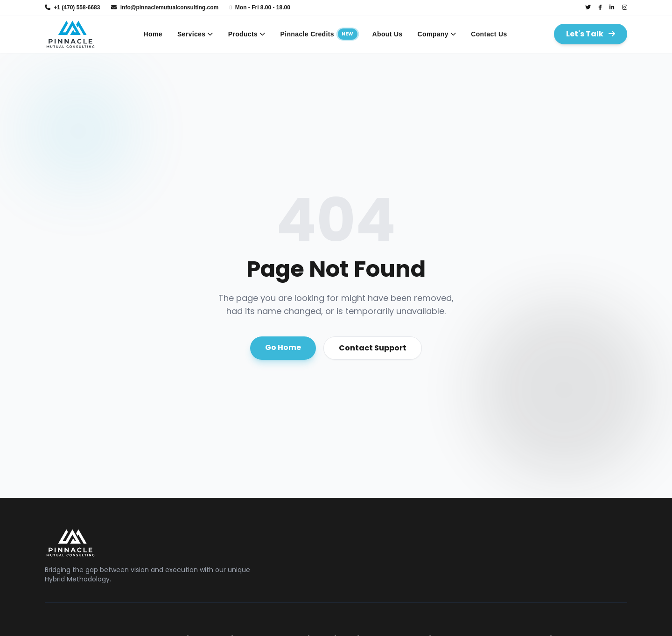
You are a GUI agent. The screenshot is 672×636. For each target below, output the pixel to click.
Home (153, 34)
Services (195, 34)
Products (247, 34)
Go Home (283, 347)
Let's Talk (591, 34)
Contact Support (373, 348)
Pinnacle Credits (319, 34)
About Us (388, 34)
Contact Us (489, 34)
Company (437, 34)
